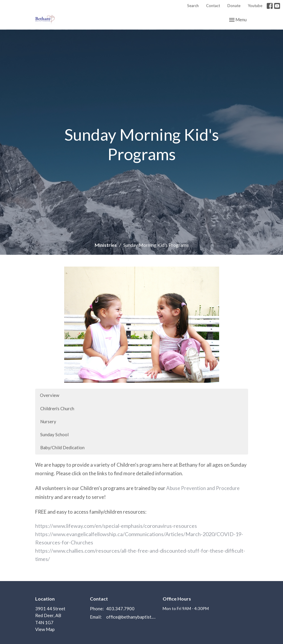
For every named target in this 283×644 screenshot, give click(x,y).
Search (193, 6)
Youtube (255, 6)
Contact (213, 6)
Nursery (48, 421)
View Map (45, 629)
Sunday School (54, 434)
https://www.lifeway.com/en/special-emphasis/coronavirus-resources (116, 526)
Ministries (106, 245)
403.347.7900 (120, 609)
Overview (50, 395)
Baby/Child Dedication (62, 447)
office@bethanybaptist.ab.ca (132, 617)
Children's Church (57, 408)
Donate (234, 6)
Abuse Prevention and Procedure (203, 488)
